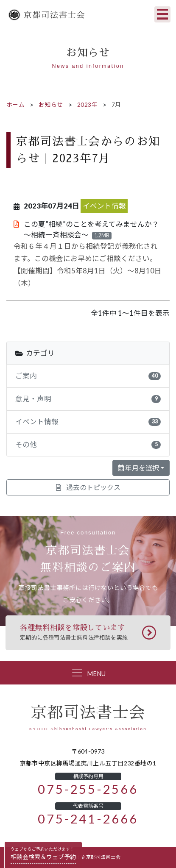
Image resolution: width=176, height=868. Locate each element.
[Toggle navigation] (162, 14)
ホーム (15, 105)
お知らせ (51, 105)
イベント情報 (104, 206)
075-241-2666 (88, 819)
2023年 (87, 105)
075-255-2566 (88, 789)
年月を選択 (138, 468)
